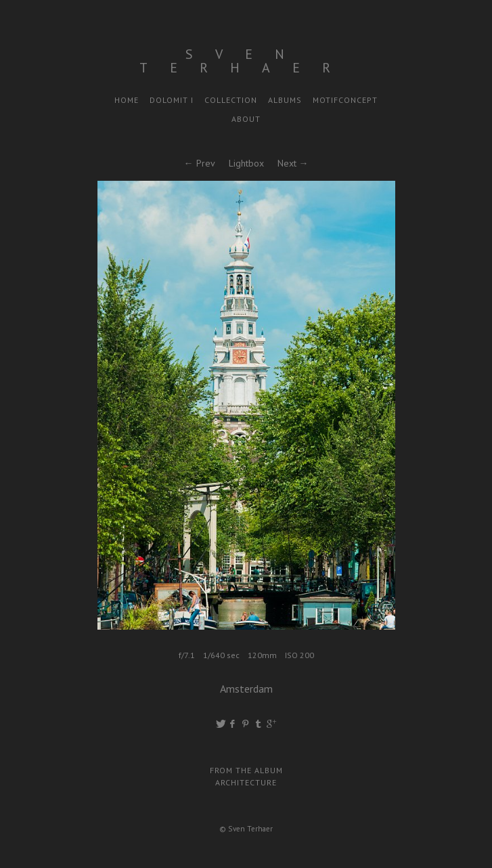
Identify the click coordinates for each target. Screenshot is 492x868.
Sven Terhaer (246, 61)
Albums (285, 100)
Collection (231, 100)
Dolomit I (172, 100)
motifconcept (345, 100)
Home (127, 100)
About (246, 119)
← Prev (200, 163)
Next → (293, 163)
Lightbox (246, 163)
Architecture (246, 782)
